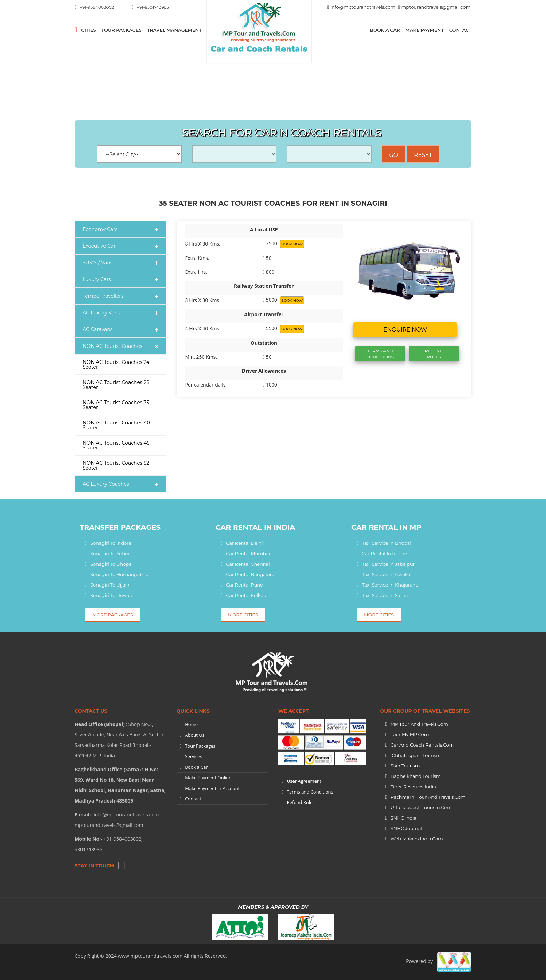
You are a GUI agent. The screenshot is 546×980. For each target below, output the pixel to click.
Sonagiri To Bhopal (111, 564)
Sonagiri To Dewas (111, 595)
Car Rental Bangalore (250, 574)
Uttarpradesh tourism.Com (421, 807)
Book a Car (385, 30)
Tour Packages (121, 30)
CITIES (88, 30)
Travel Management (174, 30)
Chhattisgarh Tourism (416, 755)
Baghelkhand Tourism (416, 776)
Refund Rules (434, 354)
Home (191, 724)
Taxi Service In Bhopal (387, 543)
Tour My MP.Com (410, 734)
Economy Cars (100, 229)
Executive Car (99, 246)
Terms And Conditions (380, 354)
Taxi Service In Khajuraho (390, 585)
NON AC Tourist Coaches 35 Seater (116, 405)
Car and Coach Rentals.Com (422, 745)
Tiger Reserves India (413, 787)
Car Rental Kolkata (247, 595)
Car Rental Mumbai (248, 553)
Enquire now (405, 330)
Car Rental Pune (244, 585)
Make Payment (424, 30)
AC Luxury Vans (101, 313)
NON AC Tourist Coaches (112, 346)
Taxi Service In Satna (385, 595)
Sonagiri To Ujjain (110, 585)
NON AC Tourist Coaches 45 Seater (116, 445)
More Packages (113, 615)
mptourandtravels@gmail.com (436, 7)
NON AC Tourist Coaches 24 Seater (116, 365)
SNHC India (404, 818)
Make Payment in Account (212, 788)
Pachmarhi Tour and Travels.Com (428, 797)
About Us (195, 735)
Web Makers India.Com (417, 839)
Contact (460, 30)
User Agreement (304, 781)
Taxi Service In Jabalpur (388, 564)
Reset (423, 155)
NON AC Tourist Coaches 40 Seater (116, 425)
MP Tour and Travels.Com (419, 724)
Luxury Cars (97, 279)
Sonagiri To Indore (111, 543)
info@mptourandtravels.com (363, 7)
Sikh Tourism (405, 766)
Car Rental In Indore (384, 553)
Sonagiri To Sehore (111, 553)
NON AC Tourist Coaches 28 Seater (116, 385)
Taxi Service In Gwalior (387, 574)
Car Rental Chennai (248, 564)
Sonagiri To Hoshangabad (119, 574)
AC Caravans (98, 329)
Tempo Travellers (103, 296)
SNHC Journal (406, 828)
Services (193, 756)
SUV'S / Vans (98, 263)
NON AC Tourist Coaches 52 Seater (116, 465)
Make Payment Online (208, 778)
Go (394, 155)
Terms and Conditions (310, 792)
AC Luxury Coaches (106, 484)
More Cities (243, 615)
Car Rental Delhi (244, 543)
